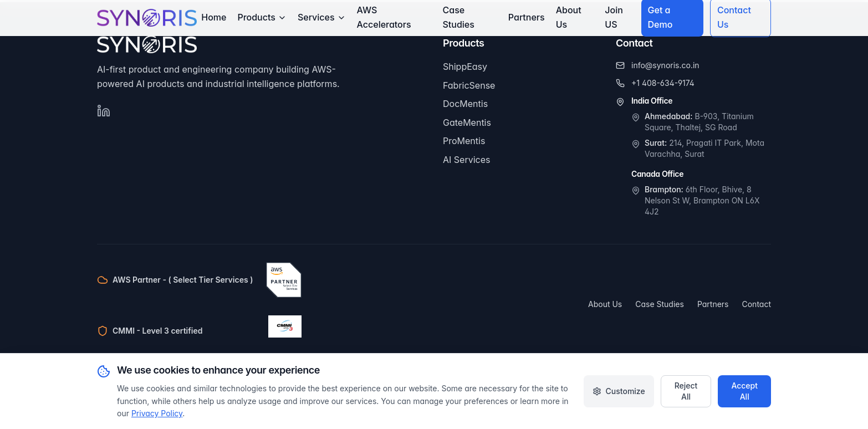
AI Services (466, 160)
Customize (619, 391)
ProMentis (464, 141)
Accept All (744, 391)
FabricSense (469, 85)
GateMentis (467, 122)
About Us (569, 17)
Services (322, 17)
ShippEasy (465, 67)
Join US (614, 17)
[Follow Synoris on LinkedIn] (104, 111)
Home (214, 17)
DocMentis (465, 104)
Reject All (686, 391)
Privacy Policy (157, 413)
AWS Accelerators (384, 17)
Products (262, 17)
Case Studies (459, 17)
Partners (527, 17)
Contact (757, 304)
